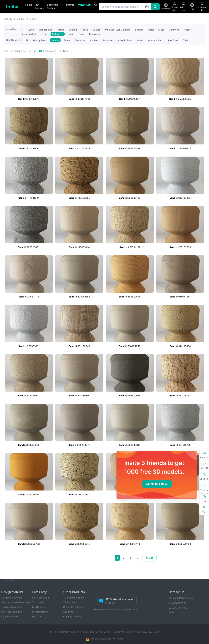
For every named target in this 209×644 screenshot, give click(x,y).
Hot (34, 51)
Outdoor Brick (155, 40)
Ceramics (174, 30)
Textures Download (11, 607)
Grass (140, 40)
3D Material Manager (74, 598)
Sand (55, 40)
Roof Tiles (173, 40)
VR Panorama (70, 602)
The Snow (80, 40)
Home (29, 5)
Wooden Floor (46, 30)
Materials (84, 5)
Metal (151, 30)
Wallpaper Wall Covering (117, 30)
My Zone (37, 616)
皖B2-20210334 (151, 632)
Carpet (96, 30)
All (95, 5)
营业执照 (85, 632)
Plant (45, 34)
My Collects (38, 607)
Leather (139, 30)
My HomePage (40, 612)
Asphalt (94, 40)
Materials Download (12, 612)
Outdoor (58, 34)
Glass (161, 30)
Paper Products (29, 34)
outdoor (21, 19)
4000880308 (178, 603)
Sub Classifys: (14, 40)
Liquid (71, 34)
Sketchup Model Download (15, 602)
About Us (68, 612)
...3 (138, 558)
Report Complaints (73, 607)
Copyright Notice (72, 616)
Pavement (108, 40)
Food (82, 34)
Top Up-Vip (38, 602)
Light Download (10, 616)
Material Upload (41, 598)
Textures (69, 5)
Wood (31, 30)
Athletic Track (125, 40)
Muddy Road (40, 40)
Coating (73, 30)
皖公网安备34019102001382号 (107, 639)
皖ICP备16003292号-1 (102, 632)
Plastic (187, 30)
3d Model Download (12, 598)
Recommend (50, 51)
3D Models (40, 7)
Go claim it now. (157, 484)
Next (150, 558)
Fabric (85, 30)
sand (33, 19)
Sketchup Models (53, 7)
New (66, 51)
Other (186, 40)
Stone (61, 30)
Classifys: (12, 29)
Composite (20, 51)
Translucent (95, 34)
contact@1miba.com (181, 598)
